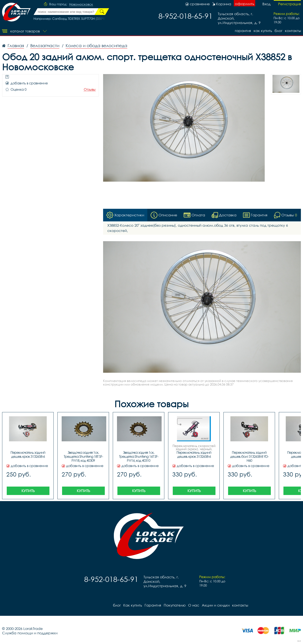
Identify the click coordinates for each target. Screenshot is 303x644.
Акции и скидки (216, 605)
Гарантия (243, 31)
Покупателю (175, 605)
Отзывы (90, 90)
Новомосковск (81, 4)
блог (278, 31)
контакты (293, 31)
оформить (245, 4)
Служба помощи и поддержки (30, 633)
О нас (194, 605)
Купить (28, 491)
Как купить (263, 31)
